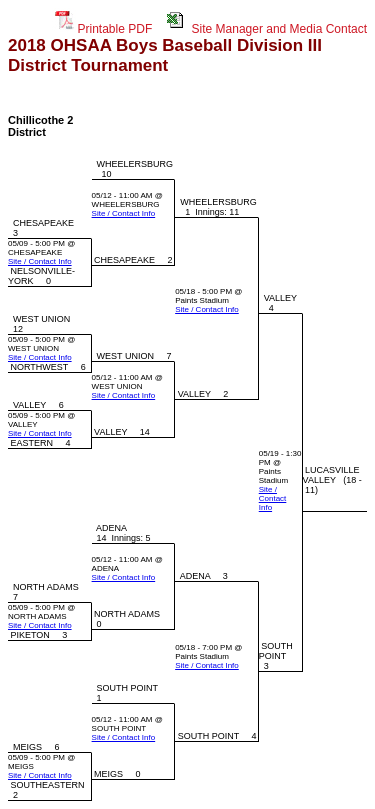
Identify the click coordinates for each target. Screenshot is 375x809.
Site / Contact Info (124, 213)
